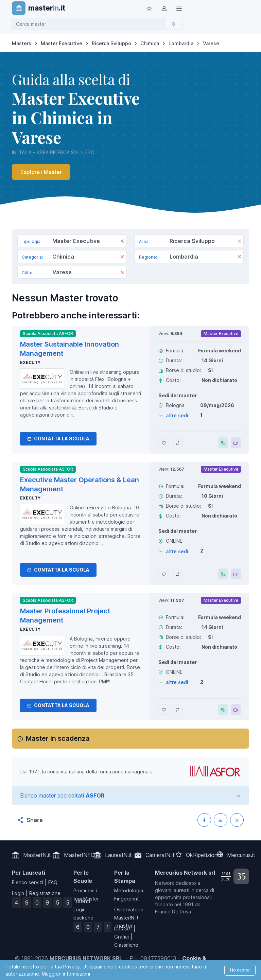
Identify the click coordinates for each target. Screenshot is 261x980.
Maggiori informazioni (66, 974)
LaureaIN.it (118, 855)
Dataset (123, 929)
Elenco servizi (28, 882)
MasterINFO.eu (83, 855)
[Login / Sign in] (164, 8)
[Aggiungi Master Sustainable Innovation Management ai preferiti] (164, 443)
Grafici (121, 937)
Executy (30, 362)
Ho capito (240, 970)
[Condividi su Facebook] (204, 820)
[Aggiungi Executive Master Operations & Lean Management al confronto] (177, 574)
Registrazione (45, 893)
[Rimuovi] (122, 242)
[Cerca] (174, 24)
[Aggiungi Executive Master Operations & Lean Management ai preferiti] (164, 574)
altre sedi (177, 415)
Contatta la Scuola (58, 439)
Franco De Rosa (173, 912)
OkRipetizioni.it (204, 855)
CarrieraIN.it (160, 855)
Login (18, 893)
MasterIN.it (37, 855)
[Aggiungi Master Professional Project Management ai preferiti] (164, 710)
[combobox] (90, 24)
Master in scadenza (58, 738)
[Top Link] (179, 8)
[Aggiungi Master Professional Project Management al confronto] (177, 710)
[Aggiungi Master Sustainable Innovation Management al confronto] (177, 443)
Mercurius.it (241, 855)
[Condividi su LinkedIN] (221, 820)
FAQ (53, 882)
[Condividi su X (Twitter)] (237, 820)
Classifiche (126, 945)
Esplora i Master (41, 172)
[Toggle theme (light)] (149, 8)
